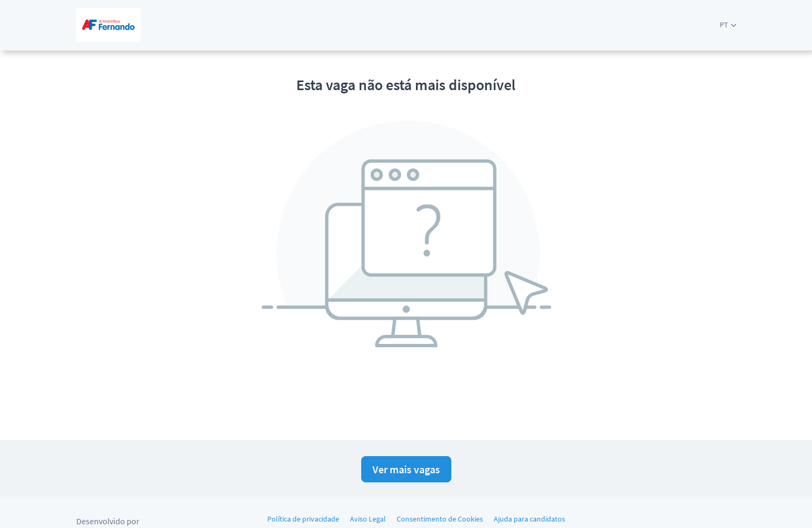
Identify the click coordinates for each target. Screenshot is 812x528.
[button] (728, 25)
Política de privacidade (303, 519)
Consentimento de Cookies (440, 519)
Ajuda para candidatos (529, 519)
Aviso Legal (368, 519)
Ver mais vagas (406, 469)
